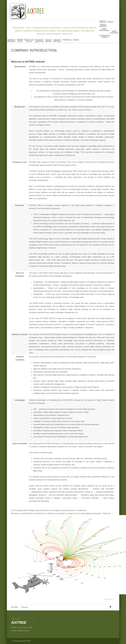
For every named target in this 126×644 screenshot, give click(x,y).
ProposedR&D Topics (57, 41)
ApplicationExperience (11, 41)
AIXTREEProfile (20, 41)
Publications (67, 40)
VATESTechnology (114, 32)
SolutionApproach (103, 25)
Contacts (76, 40)
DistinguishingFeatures (105, 36)
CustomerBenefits (49, 41)
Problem (110, 22)
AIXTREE (15, 607)
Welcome (103, 22)
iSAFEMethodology (104, 30)
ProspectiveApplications (39, 41)
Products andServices (29, 41)
